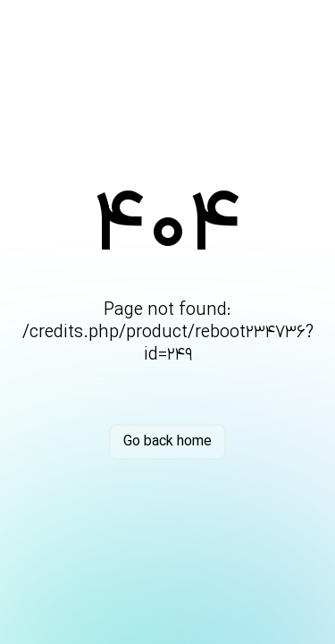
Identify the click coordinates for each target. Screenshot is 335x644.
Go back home (167, 442)
